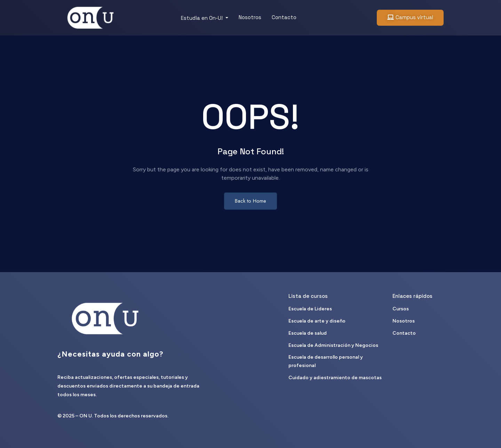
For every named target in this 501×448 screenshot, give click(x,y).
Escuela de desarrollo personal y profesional (326, 361)
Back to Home (250, 201)
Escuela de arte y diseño (317, 321)
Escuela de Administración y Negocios (333, 345)
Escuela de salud (308, 333)
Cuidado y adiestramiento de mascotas (335, 378)
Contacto (284, 17)
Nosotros (250, 17)
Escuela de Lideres (310, 309)
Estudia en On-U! (202, 18)
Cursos (401, 309)
